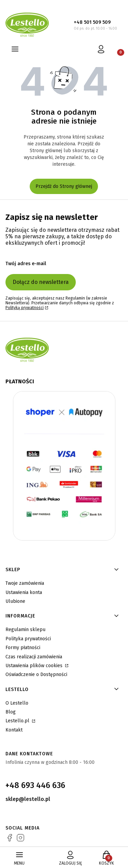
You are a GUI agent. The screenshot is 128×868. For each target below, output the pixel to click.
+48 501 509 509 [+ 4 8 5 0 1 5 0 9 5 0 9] (92, 22)
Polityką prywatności (25, 308)
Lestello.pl (18, 721)
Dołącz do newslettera (41, 282)
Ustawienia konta (24, 592)
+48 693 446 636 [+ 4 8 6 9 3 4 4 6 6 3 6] (35, 785)
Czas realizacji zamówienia (34, 657)
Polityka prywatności (28, 639)
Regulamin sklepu (25, 630)
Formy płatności (23, 648)
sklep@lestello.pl (28, 799)
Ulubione (15, 601)
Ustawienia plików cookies (35, 666)
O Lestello (17, 703)
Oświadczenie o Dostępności (36, 674)
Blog (11, 712)
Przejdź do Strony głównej (64, 186)
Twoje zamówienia (25, 583)
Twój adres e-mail (26, 264)
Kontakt (14, 730)
